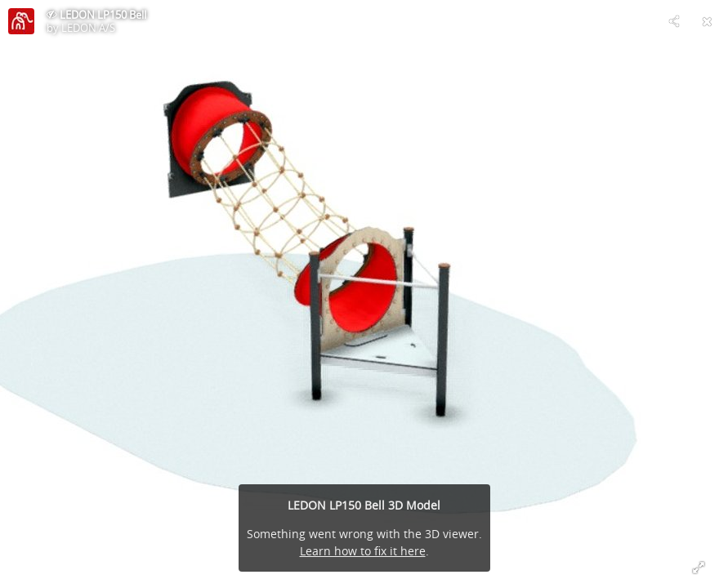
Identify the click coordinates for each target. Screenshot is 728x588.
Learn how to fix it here (363, 551)
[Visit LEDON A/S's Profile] (21, 21)
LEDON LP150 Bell (103, 15)
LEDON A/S (88, 28)
